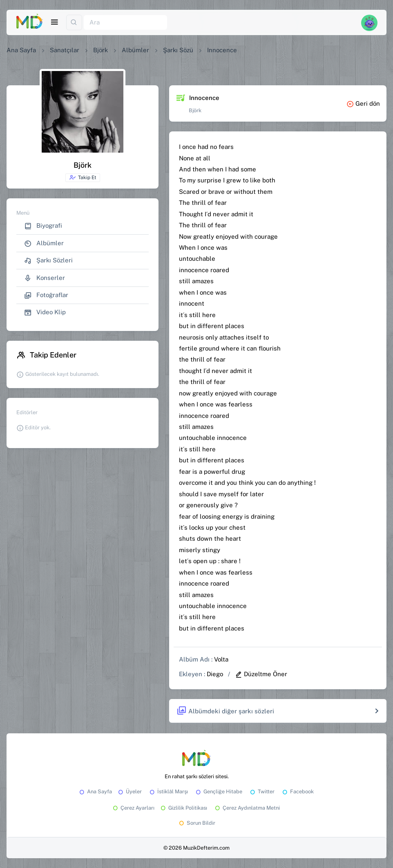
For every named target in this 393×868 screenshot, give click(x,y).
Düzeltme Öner (261, 674)
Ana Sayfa (21, 50)
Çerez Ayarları (133, 808)
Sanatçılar (65, 50)
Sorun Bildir (196, 823)
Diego (215, 674)
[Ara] (125, 23)
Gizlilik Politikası (183, 808)
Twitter (262, 791)
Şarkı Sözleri (48, 261)
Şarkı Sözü (178, 50)
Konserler (45, 278)
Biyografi (43, 226)
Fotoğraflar (46, 295)
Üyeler (129, 791)
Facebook (297, 791)
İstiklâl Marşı (168, 791)
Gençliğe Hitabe (218, 791)
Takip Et (83, 178)
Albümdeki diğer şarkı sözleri (225, 711)
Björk (100, 50)
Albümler (135, 50)
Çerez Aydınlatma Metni (247, 808)
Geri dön (363, 103)
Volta (221, 659)
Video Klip (45, 312)
